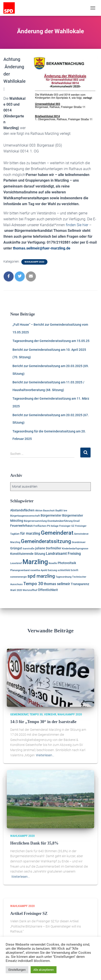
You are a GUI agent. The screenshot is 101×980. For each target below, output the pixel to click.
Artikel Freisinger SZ (29, 914)
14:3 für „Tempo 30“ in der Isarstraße (43, 722)
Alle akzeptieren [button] (44, 970)
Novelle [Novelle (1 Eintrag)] (53, 563)
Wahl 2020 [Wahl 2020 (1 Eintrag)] (16, 590)
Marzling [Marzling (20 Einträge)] (35, 562)
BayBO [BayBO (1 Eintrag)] (59, 511)
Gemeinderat (19, 714)
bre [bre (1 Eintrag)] (65, 511)
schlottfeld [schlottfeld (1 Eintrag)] (64, 570)
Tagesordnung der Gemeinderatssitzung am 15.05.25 (51, 341)
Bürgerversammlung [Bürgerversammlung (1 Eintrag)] (35, 521)
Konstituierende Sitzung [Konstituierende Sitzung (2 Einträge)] (28, 554)
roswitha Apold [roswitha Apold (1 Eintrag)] (39, 570)
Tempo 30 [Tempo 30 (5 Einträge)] (33, 584)
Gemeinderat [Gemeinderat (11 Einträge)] (57, 533)
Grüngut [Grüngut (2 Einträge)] (16, 548)
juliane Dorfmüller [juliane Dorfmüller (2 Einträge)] (48, 548)
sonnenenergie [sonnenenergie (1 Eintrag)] (18, 577)
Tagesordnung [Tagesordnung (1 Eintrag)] (64, 577)
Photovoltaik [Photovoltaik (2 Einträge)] (67, 563)
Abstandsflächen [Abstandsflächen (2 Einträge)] (22, 510)
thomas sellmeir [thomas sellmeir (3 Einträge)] (57, 584)
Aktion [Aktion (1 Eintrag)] (39, 511)
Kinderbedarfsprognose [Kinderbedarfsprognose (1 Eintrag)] (75, 549)
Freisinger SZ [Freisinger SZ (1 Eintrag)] (67, 526)
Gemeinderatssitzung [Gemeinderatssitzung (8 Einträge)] (46, 541)
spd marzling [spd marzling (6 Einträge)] (41, 576)
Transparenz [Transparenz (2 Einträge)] (80, 584)
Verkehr (50, 714)
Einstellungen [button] (17, 970)
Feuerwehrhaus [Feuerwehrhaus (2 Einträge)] (21, 526)
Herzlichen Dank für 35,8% (34, 843)
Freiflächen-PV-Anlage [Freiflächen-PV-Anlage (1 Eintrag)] (46, 526)
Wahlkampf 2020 (34, 262)
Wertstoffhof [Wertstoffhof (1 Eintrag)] (30, 590)
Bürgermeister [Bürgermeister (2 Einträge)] (51, 515)
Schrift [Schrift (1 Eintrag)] (74, 570)
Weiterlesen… (45, 755)
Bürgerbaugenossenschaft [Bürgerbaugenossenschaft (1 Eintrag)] (25, 516)
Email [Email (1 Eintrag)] (76, 521)
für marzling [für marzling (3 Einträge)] (30, 533)
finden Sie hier (77, 225)
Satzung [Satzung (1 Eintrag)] (52, 570)
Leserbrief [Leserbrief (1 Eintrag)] (16, 563)
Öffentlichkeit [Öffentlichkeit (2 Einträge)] (48, 590)
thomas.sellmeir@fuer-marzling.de (42, 248)
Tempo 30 (36, 714)
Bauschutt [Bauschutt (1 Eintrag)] (49, 511)
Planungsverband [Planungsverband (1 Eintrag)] (20, 570)
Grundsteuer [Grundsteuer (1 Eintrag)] (79, 542)
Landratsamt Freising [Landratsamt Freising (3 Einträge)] (63, 554)
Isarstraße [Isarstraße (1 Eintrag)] (29, 549)
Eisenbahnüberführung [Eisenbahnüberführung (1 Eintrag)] (60, 521)
